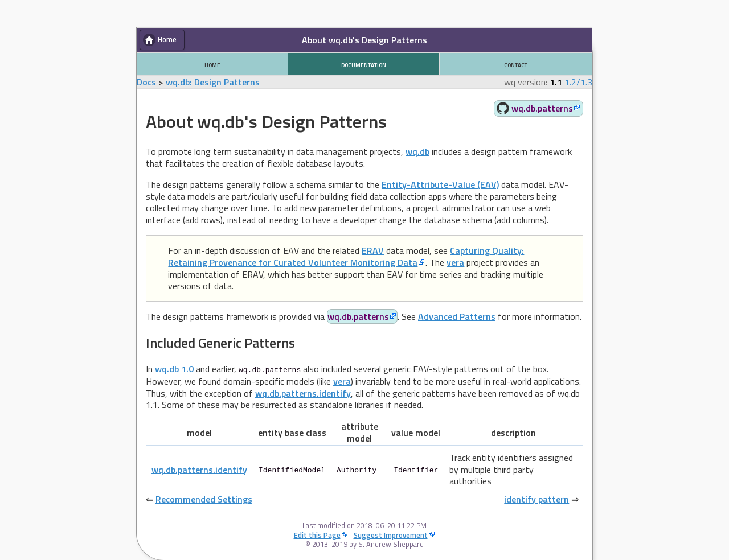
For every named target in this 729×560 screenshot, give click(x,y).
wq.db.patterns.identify (303, 393)
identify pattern (536, 499)
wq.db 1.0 (174, 369)
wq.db (417, 151)
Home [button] (167, 40)
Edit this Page (317, 534)
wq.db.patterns (542, 108)
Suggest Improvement (391, 534)
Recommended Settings (204, 499)
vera (455, 262)
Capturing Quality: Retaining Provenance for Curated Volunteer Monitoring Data (346, 256)
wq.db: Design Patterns (213, 82)
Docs (146, 82)
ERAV (373, 250)
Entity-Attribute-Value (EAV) (440, 184)
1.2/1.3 (578, 82)
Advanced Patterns (457, 316)
